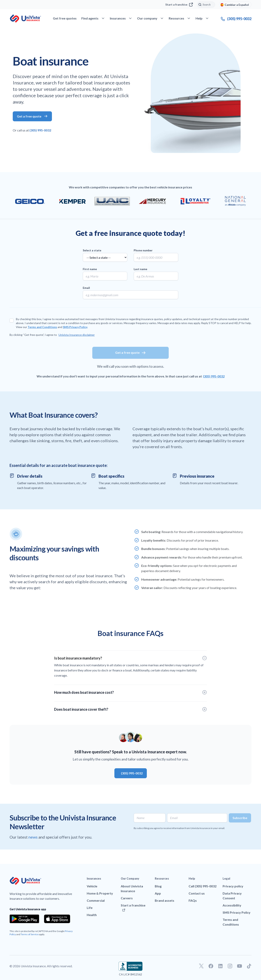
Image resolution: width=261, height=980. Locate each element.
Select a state (92, 250)
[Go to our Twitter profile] (201, 966)
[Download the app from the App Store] (57, 919)
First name (90, 269)
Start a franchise (179, 5)
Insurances (94, 879)
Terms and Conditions (42, 327)
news (33, 837)
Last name (140, 269)
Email (86, 288)
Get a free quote (131, 353)
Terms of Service (30, 934)
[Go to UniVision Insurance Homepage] (25, 19)
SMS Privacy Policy (75, 327)
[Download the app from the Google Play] (24, 919)
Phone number (143, 250)
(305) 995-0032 (40, 130)
